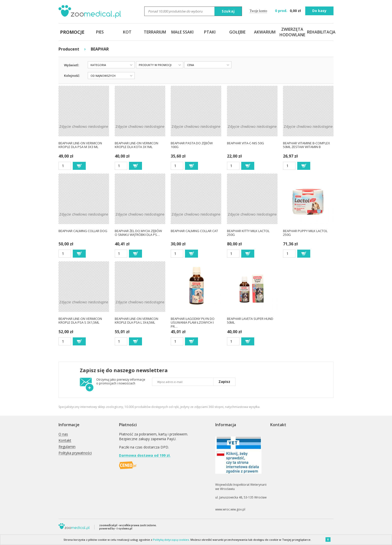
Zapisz (224, 382)
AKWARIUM (265, 32)
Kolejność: (72, 76)
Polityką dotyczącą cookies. (171, 540)
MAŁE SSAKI (182, 32)
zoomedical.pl (108, 525)
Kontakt (65, 441)
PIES (100, 32)
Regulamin (67, 447)
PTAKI (210, 32)
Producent (69, 49)
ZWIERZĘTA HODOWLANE (292, 32)
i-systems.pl (124, 528)
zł (288, 11)
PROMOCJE (72, 32)
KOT (127, 32)
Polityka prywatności (75, 453)
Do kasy (319, 11)
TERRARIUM (155, 32)
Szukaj (228, 11)
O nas (63, 434)
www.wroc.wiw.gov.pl (230, 509)
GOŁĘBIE (237, 32)
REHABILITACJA (320, 32)
